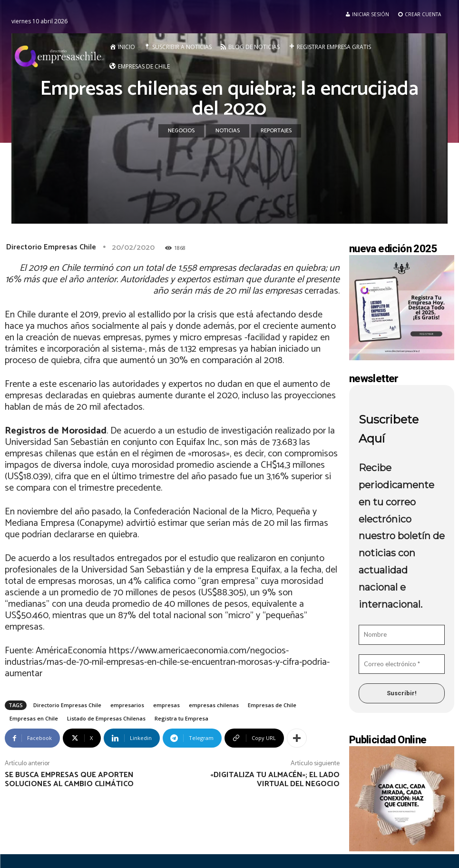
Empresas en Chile (34, 718)
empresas (166, 705)
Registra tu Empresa (181, 718)
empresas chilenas (214, 705)
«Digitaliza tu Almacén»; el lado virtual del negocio (275, 779)
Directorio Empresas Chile (51, 247)
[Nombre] (402, 635)
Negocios (181, 131)
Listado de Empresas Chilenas (106, 718)
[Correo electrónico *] (402, 664)
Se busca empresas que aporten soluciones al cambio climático (69, 779)
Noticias (228, 131)
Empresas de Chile (272, 705)
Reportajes (276, 131)
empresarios (127, 705)
